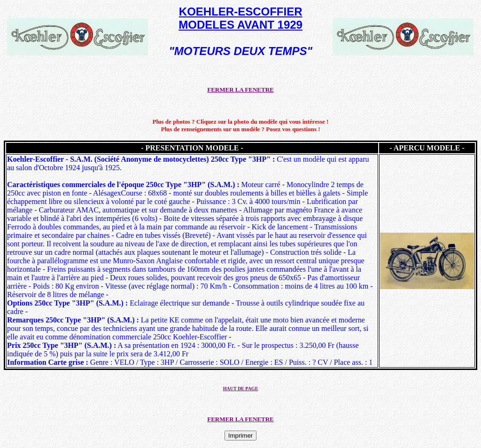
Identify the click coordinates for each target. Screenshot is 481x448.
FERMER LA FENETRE (240, 90)
